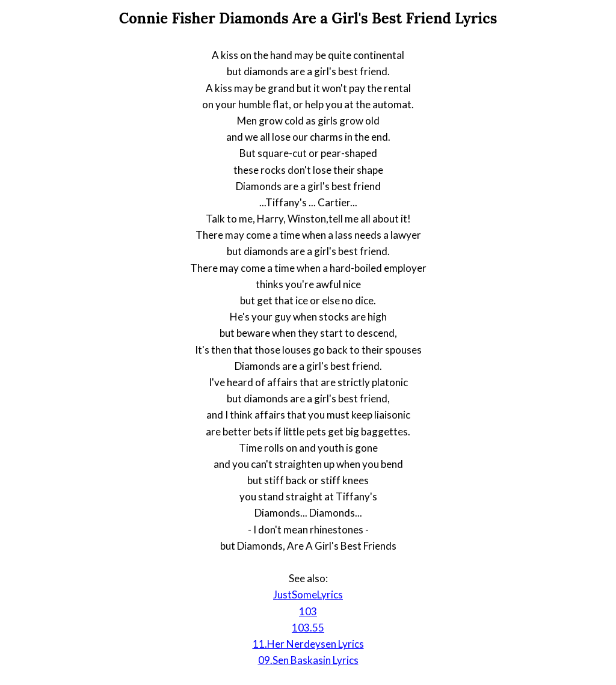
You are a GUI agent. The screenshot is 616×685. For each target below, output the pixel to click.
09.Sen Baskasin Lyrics (308, 660)
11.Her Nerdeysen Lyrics (308, 644)
